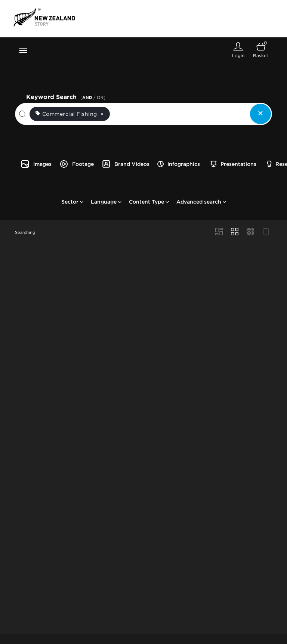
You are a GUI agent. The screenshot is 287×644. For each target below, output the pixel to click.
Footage (77, 164)
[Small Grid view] (250, 232)
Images (36, 164)
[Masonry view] (219, 232)
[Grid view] (235, 232)
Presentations (233, 164)
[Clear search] (260, 114)
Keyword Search (67, 96)
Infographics (179, 164)
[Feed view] (266, 232)
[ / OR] (93, 97)
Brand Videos (126, 164)
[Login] (238, 50)
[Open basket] (261, 50)
